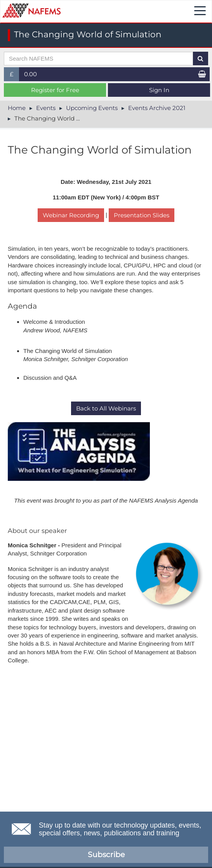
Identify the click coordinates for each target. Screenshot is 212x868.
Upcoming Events (92, 108)
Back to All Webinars (106, 408)
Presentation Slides (142, 215)
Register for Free (55, 90)
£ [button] (15, 76)
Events (46, 108)
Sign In (159, 90)
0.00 (30, 74)
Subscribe (106, 855)
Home (17, 108)
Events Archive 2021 (157, 108)
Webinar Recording (71, 215)
